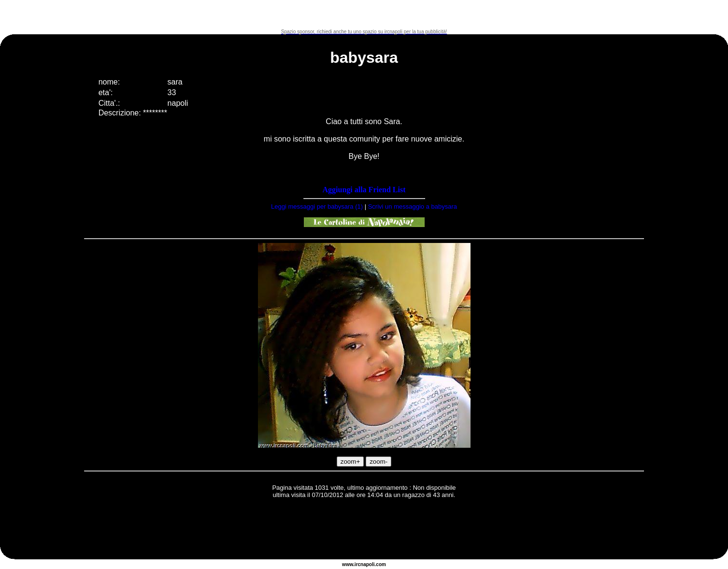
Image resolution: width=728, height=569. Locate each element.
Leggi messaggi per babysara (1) (317, 206)
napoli (367, 564)
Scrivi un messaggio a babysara (413, 206)
